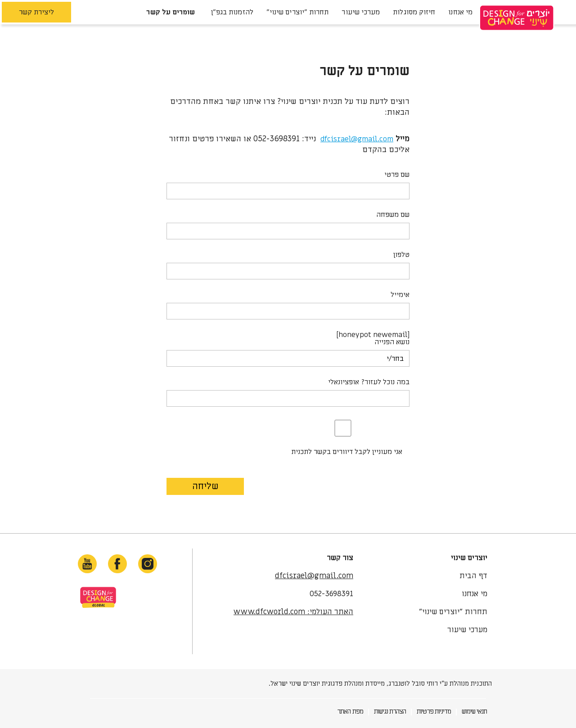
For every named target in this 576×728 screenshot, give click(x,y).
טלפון (401, 255)
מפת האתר (350, 711)
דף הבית (473, 576)
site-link (98, 597)
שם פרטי (397, 175)
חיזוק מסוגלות (414, 12)
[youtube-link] (87, 564)
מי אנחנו (460, 12)
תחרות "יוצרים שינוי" (298, 12)
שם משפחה (393, 215)
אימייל (400, 295)
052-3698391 (331, 594)
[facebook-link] (117, 564)
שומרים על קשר (171, 12)
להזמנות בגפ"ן (231, 12)
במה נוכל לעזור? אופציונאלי (369, 382)
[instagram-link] (148, 564)
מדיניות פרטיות (434, 711)
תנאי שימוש (474, 711)
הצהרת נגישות (390, 711)
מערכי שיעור (361, 12)
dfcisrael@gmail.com (357, 139)
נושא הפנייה (392, 342)
